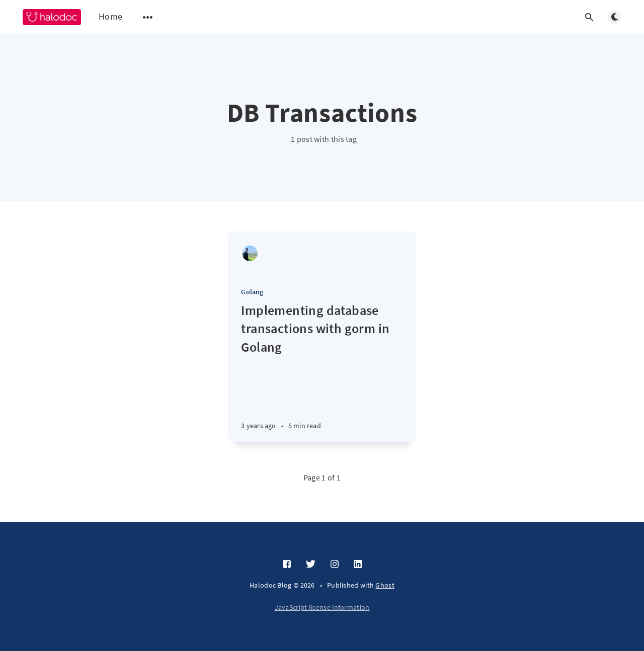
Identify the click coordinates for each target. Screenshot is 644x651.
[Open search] (589, 17)
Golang (252, 292)
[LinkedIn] (358, 564)
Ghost (385, 585)
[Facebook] (287, 564)
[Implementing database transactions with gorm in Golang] (322, 372)
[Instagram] (335, 564)
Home (110, 16)
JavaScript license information (322, 607)
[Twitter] (311, 564)
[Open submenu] (148, 17)
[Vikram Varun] (250, 253)
